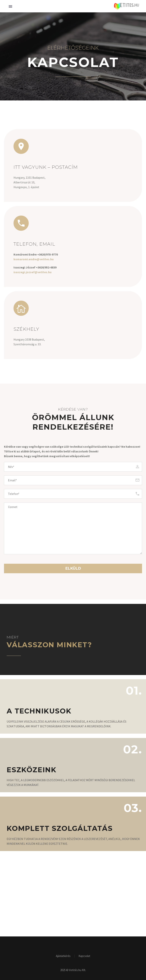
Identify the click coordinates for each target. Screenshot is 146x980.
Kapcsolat (84, 956)
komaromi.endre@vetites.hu (34, 259)
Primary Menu (10, 6)
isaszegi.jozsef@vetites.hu (33, 272)
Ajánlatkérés (63, 956)
